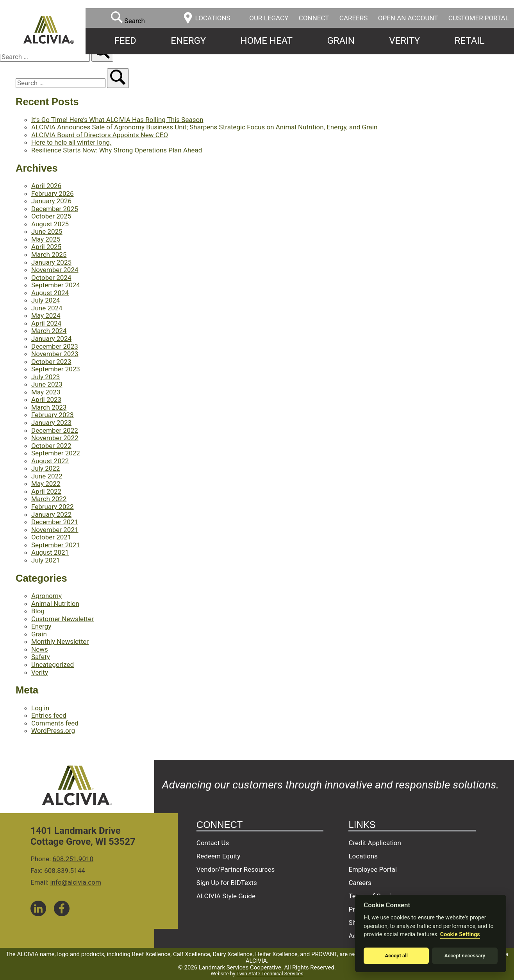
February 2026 (53, 193)
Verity (404, 41)
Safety (41, 657)
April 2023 (46, 400)
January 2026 (51, 201)
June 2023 (47, 384)
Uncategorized (53, 665)
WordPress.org (53, 731)
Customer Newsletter (62, 619)
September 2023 (56, 369)
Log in (40, 708)
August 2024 (50, 293)
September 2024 (56, 285)
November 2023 (55, 354)
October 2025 (51, 216)
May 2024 (46, 315)
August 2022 (50, 461)
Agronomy (46, 596)
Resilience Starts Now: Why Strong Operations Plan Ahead (117, 150)
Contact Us (213, 843)
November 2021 (55, 530)
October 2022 (51, 446)
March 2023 (49, 407)
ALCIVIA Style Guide (226, 896)
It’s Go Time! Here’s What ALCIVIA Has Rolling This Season (117, 120)
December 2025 (55, 209)
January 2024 (51, 339)
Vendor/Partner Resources (236, 869)
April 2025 (46, 247)
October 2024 (51, 278)
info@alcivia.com (75, 882)
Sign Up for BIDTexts (227, 883)
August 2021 (50, 552)
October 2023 (51, 362)
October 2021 (51, 537)
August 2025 (50, 224)
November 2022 (55, 438)
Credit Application (375, 843)
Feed (125, 41)
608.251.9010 (73, 859)
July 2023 (46, 377)
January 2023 (51, 423)
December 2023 (55, 346)
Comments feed (55, 723)
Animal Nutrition (55, 604)
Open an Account (408, 18)
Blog (38, 611)
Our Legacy (269, 18)
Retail (470, 41)
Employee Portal (372, 869)
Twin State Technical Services (270, 974)
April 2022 (46, 491)
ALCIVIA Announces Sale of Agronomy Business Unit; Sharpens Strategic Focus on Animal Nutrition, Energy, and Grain (204, 127)
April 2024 (46, 323)
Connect (314, 18)
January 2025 (51, 262)
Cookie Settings (460, 934)
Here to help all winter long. (71, 142)
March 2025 (49, 254)
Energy (188, 41)
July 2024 (46, 300)
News (40, 649)
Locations (363, 856)
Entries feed (49, 715)
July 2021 (46, 560)
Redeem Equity (219, 856)
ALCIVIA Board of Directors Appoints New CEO (100, 135)
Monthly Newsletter (60, 641)
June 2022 (47, 476)
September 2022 (56, 453)
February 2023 (53, 415)
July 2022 (46, 468)
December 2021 (55, 522)
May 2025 (46, 239)
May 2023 (46, 392)
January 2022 (51, 514)
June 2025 (47, 231)
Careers (354, 18)
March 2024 (49, 331)
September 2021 (56, 545)
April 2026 (46, 186)
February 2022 (53, 507)
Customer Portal (479, 18)
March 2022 (49, 499)
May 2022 (46, 484)
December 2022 (55, 430)
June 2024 (47, 308)
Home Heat (267, 41)
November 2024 (55, 270)
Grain (341, 41)
